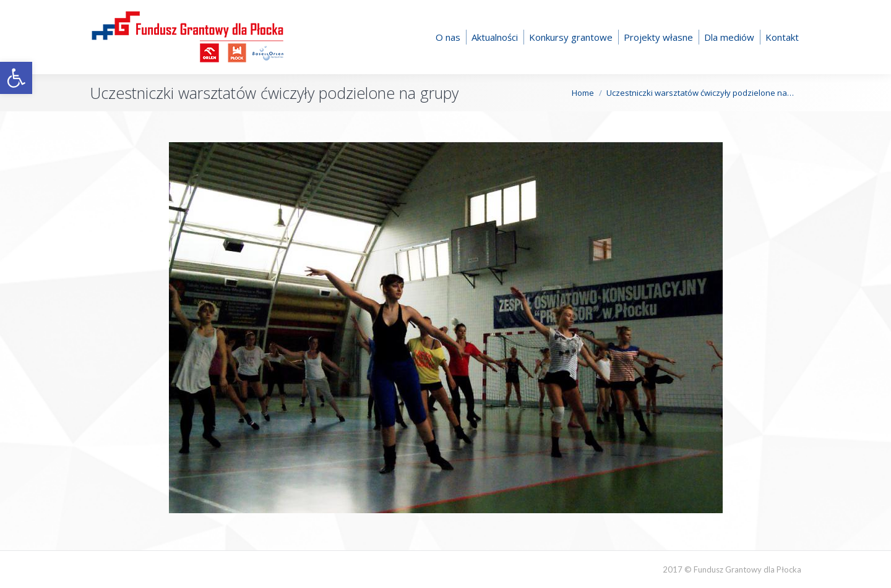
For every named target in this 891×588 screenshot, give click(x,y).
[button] (16, 78)
